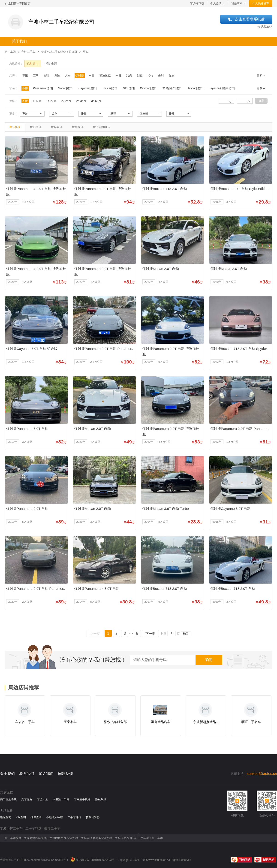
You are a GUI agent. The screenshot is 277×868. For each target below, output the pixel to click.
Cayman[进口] (149, 88)
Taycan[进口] (196, 88)
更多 (259, 76)
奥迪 (57, 76)
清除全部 (51, 64)
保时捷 (80, 76)
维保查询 (36, 817)
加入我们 (46, 774)
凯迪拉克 (105, 76)
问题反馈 (66, 774)
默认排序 (15, 127)
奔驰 (46, 76)
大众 (68, 76)
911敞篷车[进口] (173, 88)
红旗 (172, 76)
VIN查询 (21, 817)
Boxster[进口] (110, 88)
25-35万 (81, 101)
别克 (140, 76)
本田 (118, 76)
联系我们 (27, 774)
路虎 (129, 76)
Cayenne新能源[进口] (222, 88)
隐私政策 (101, 799)
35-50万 (96, 101)
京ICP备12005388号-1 (54, 860)
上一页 (95, 634)
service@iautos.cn (262, 774)
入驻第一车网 (61, 799)
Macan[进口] (66, 88)
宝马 (36, 76)
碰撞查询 (6, 817)
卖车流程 (27, 799)
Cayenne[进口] (88, 88)
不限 (25, 76)
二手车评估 (74, 817)
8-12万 (37, 101)
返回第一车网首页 (19, 3)
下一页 (150, 634)
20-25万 (66, 101)
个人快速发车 (261, 3)
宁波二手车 (28, 52)
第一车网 (10, 52)
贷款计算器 (93, 817)
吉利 (161, 76)
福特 (150, 76)
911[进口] (129, 88)
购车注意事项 (8, 799)
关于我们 (19, 41)
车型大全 (42, 799)
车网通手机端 (82, 799)
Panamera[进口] (43, 88)
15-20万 (51, 101)
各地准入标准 (54, 817)
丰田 (92, 76)
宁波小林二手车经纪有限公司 (59, 52)
